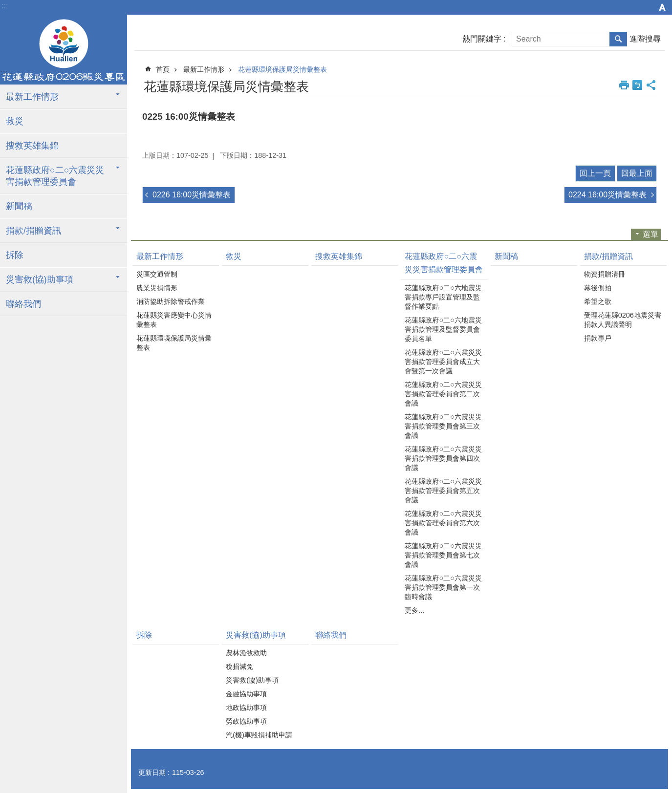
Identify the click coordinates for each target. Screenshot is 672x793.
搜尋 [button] (618, 39)
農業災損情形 (157, 288)
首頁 (163, 69)
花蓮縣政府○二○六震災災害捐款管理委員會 (55, 176)
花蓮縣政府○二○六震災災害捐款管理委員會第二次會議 (443, 394)
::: (5, 6)
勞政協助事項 (246, 721)
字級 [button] (662, 7)
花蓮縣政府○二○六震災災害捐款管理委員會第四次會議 (443, 458)
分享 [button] (651, 85)
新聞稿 (19, 206)
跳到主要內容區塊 (5, 5)
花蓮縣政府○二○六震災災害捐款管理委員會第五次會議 (443, 491)
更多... (414, 610)
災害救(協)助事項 (40, 279)
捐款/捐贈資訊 (33, 231)
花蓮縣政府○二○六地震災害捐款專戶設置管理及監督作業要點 (443, 297)
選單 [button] (650, 234)
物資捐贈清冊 (605, 274)
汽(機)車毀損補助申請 (259, 735)
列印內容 (624, 85)
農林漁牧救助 (246, 653)
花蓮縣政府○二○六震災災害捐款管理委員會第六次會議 (443, 523)
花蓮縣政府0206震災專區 (64, 50)
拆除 (15, 255)
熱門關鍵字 (482, 39)
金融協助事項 (246, 694)
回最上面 (637, 173)
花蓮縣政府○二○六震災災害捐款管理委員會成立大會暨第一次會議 (443, 362)
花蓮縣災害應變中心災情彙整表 (174, 320)
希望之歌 (598, 301)
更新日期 (152, 772)
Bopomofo (637, 85)
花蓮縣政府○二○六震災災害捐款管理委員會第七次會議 (443, 555)
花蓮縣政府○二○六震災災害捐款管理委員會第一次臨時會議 (443, 587)
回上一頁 (595, 173)
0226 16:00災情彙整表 (192, 195)
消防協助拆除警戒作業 (171, 301)
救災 (15, 121)
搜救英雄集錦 (32, 146)
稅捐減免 (239, 666)
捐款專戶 (598, 338)
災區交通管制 (157, 274)
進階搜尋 (645, 39)
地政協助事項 (246, 707)
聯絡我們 (23, 304)
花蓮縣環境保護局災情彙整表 (282, 69)
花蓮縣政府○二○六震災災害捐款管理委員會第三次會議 (443, 426)
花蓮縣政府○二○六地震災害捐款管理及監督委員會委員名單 (443, 329)
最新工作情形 (32, 97)
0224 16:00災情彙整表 (607, 195)
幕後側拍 (598, 288)
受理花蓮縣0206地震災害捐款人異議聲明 (623, 320)
